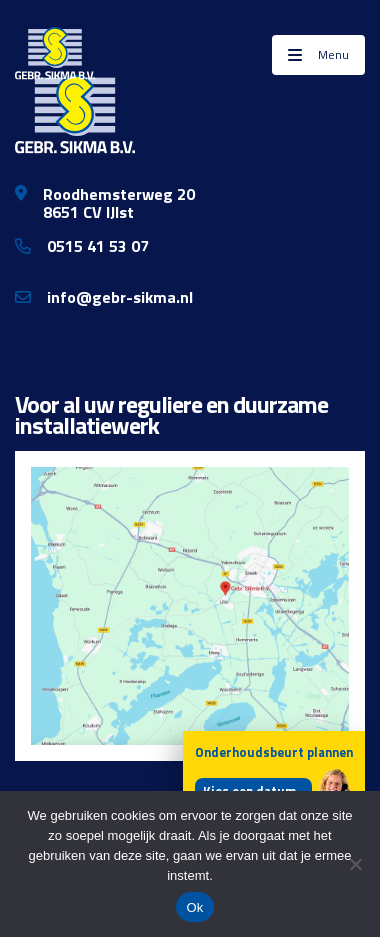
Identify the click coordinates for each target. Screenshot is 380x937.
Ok (194, 907)
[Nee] (355, 864)
